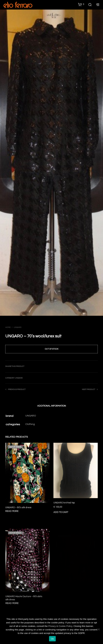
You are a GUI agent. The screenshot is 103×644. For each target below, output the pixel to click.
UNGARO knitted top (65, 501)
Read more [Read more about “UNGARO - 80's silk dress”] (12, 511)
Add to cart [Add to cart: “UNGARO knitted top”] (62, 510)
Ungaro (18, 327)
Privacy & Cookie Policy (60, 626)
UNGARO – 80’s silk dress (18, 507)
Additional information (52, 406)
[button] (81, 4)
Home (8, 327)
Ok (52, 639)
